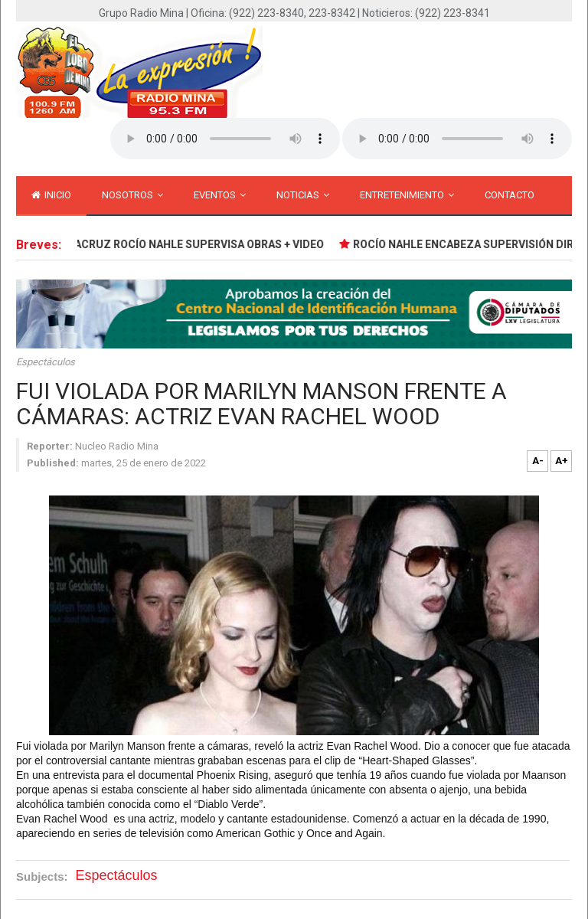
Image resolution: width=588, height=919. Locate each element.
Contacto (510, 195)
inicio (51, 195)
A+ (562, 461)
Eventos (220, 195)
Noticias (303, 195)
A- (538, 461)
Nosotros (132, 195)
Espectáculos (46, 362)
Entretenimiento (407, 195)
